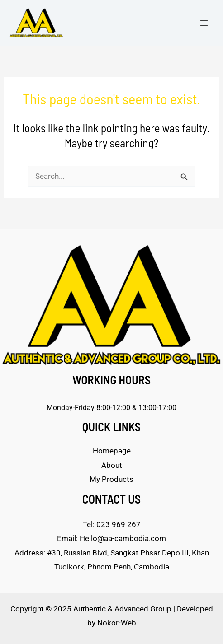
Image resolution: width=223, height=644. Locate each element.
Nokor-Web (117, 623)
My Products (111, 479)
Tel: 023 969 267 (112, 524)
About (112, 465)
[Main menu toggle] (204, 23)
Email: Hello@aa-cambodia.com (111, 538)
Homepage (112, 451)
